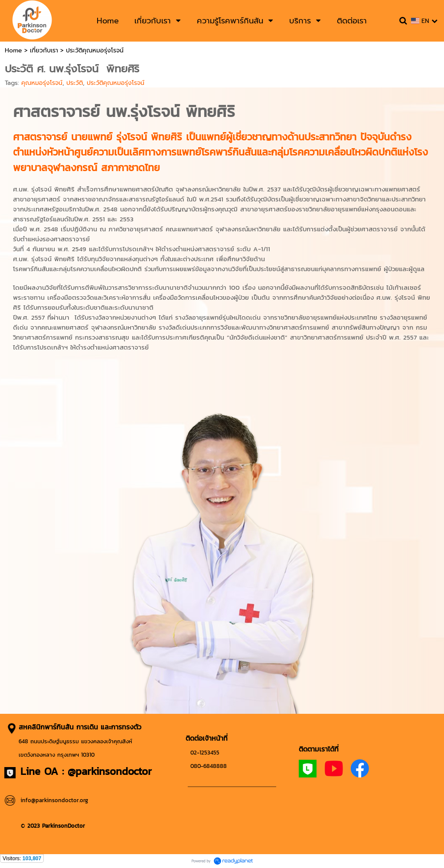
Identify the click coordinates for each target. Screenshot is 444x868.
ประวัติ (75, 83)
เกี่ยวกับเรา (44, 50)
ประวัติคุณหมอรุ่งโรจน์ (116, 83)
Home (13, 50)
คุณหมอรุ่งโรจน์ (42, 83)
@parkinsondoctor (110, 771)
